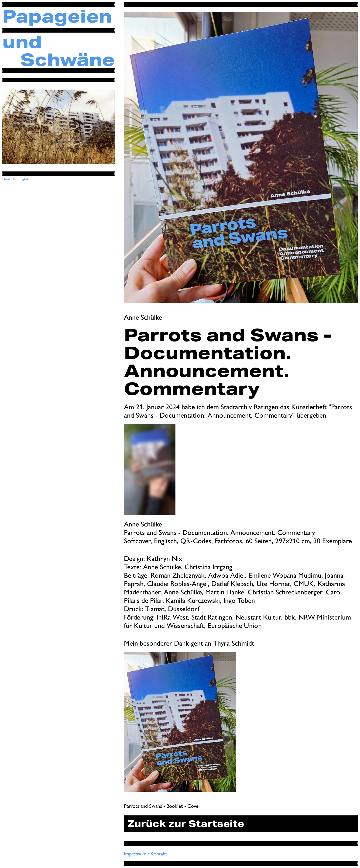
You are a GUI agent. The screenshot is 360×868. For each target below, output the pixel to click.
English (24, 179)
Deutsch (9, 179)
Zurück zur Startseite (186, 824)
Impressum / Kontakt (146, 853)
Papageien (57, 16)
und (22, 42)
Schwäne (68, 59)
